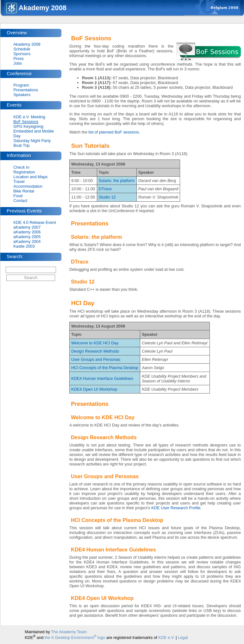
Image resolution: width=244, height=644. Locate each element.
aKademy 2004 (27, 241)
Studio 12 (107, 197)
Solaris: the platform (117, 181)
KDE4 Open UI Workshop (94, 389)
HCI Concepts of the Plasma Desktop (105, 368)
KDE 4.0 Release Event (34, 222)
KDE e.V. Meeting (29, 117)
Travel (19, 182)
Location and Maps (30, 177)
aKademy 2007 (27, 227)
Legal (183, 637)
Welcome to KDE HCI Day (95, 343)
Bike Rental (24, 191)
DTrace (105, 189)
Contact (20, 201)
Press (19, 59)
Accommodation (28, 186)
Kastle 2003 (24, 246)
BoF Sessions (26, 122)
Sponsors (22, 54)
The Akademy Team (69, 632)
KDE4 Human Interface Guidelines (102, 378)
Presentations (26, 90)
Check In (21, 167)
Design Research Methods (95, 351)
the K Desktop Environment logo (75, 637)
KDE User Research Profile (176, 508)
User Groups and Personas (96, 359)
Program (21, 85)
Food (18, 196)
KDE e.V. (166, 637)
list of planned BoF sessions (114, 132)
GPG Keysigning (28, 126)
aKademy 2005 (27, 237)
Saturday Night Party (32, 141)
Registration (24, 172)
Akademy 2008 (27, 44)
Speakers (22, 95)
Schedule (22, 49)
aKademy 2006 (27, 232)
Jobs (18, 63)
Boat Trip (21, 145)
